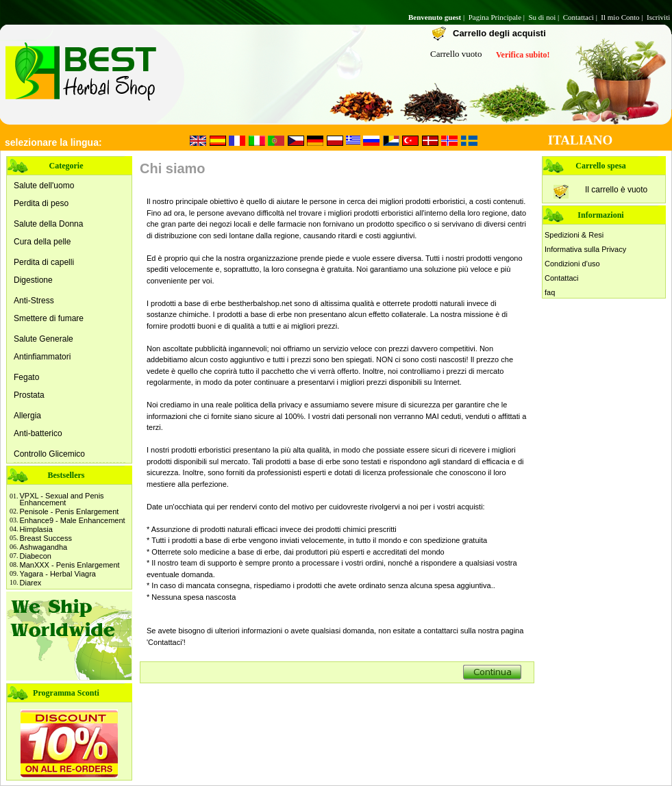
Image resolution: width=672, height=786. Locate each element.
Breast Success (46, 538)
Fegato (26, 377)
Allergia (27, 416)
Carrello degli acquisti (499, 33)
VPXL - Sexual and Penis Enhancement (62, 499)
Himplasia (36, 529)
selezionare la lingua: (53, 142)
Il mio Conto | (623, 17)
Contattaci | (581, 17)
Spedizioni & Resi (574, 235)
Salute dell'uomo (44, 186)
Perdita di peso (41, 203)
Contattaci (562, 278)
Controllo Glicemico (49, 454)
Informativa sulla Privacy (585, 249)
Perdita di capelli (44, 262)
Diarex (31, 583)
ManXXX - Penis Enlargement (70, 565)
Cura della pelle (42, 242)
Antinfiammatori (42, 357)
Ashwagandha (44, 547)
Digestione (33, 280)
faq (550, 292)
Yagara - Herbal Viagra (58, 574)
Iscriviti (659, 17)
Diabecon (36, 556)
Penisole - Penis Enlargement (70, 511)
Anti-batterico (38, 433)
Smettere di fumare (49, 318)
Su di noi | (544, 17)
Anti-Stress (34, 301)
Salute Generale (43, 339)
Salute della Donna (48, 224)
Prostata (29, 395)
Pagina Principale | (498, 17)
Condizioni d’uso (572, 264)
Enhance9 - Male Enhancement (73, 520)
